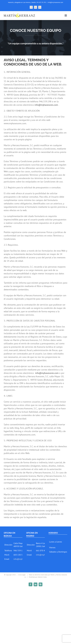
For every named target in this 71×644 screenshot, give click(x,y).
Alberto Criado (42, 577)
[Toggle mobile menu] (66, 15)
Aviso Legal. (22, 575)
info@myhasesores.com (55, 2)
